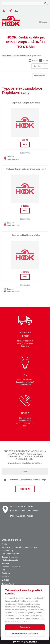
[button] (18, 9)
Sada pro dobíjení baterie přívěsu (26, 235)
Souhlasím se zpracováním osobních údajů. (25, 480)
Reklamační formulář (10, 554)
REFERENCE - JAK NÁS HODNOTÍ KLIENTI (20, 547)
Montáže (5, 563)
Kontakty (5, 576)
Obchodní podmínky (10, 560)
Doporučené (38, 66)
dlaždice (33, 61)
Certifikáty (6, 573)
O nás (4, 544)
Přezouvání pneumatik (11, 567)
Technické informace (10, 557)
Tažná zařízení (8, 584)
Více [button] (25, 145)
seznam (44, 61)
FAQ (4, 570)
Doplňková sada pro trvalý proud (26, 103)
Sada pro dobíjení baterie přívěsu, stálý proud (26, 169)
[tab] (40, 66)
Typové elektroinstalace (21, 56)
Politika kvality (8, 551)
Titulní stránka (7, 56)
